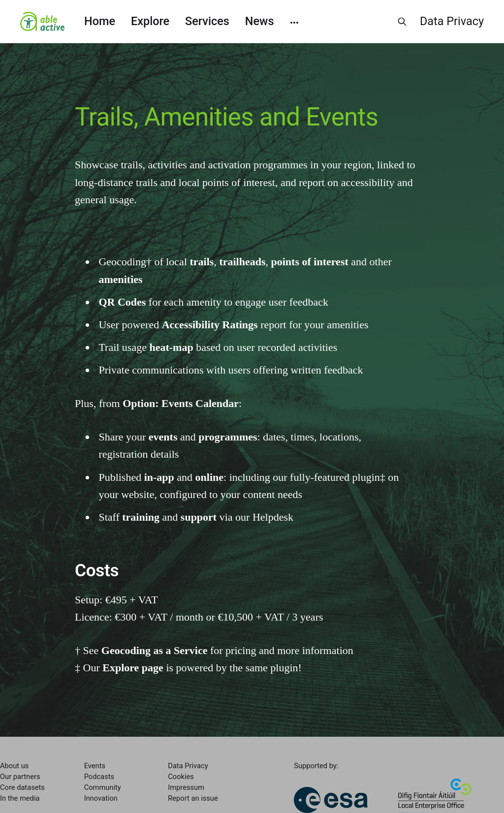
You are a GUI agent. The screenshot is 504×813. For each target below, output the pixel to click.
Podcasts (99, 777)
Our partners (20, 777)
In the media (20, 798)
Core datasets (22, 787)
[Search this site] (402, 22)
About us (14, 766)
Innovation (101, 798)
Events (95, 766)
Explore (150, 21)
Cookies (181, 777)
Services (207, 21)
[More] (294, 22)
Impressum (186, 787)
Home (100, 21)
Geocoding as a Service (155, 650)
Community (103, 787)
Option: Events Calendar (181, 403)
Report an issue (193, 798)
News (260, 21)
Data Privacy (452, 21)
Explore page (133, 668)
